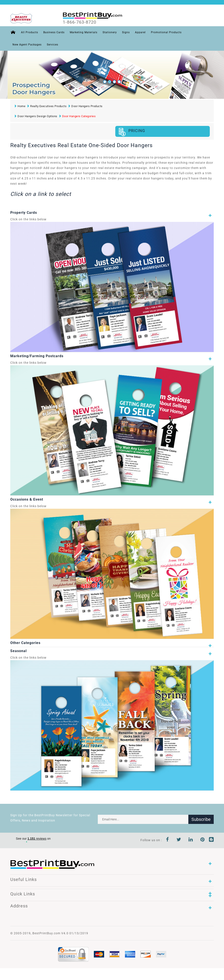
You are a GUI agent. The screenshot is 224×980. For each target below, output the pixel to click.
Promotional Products (166, 32)
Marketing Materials (84, 32)
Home (20, 106)
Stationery (110, 32)
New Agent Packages (27, 45)
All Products (30, 32)
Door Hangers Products (86, 106)
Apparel (140, 32)
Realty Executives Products (47, 106)
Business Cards (54, 32)
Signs (126, 32)
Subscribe (201, 819)
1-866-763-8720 (80, 22)
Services (52, 45)
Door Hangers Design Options (36, 116)
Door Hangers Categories (78, 116)
